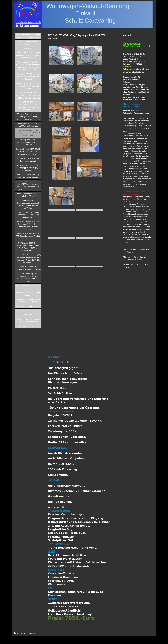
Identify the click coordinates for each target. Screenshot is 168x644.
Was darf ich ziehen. (131, 106)
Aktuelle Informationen (132, 104)
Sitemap (32, 633)
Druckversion (20, 633)
